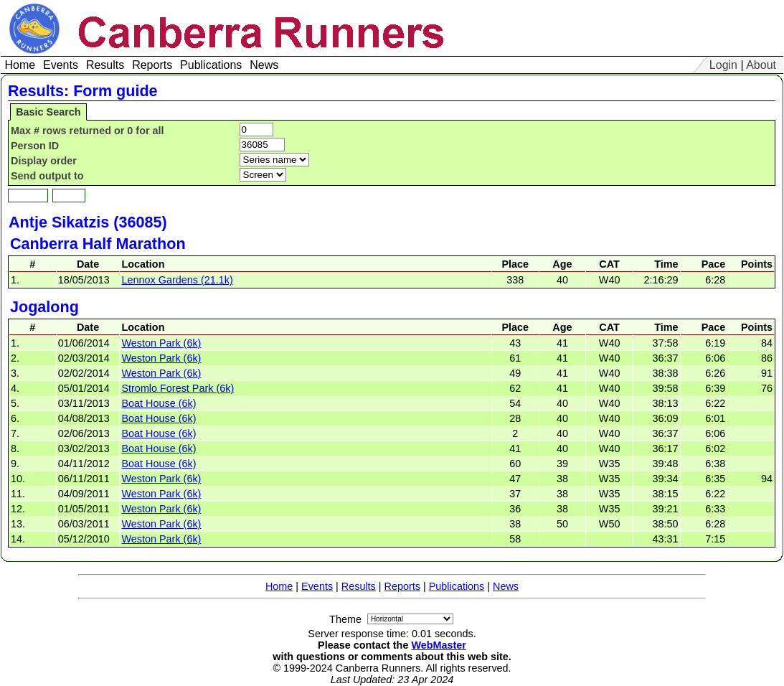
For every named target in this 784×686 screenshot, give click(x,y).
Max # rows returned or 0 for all (88, 131)
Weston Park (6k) (161, 343)
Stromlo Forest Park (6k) (178, 388)
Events (317, 586)
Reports (402, 586)
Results (359, 586)
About (761, 65)
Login (723, 65)
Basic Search (48, 112)
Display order (44, 161)
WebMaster (439, 645)
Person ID (35, 146)
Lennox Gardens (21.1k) (177, 280)
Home (279, 586)
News (506, 586)
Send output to (47, 176)
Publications (457, 586)
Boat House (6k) (159, 403)
